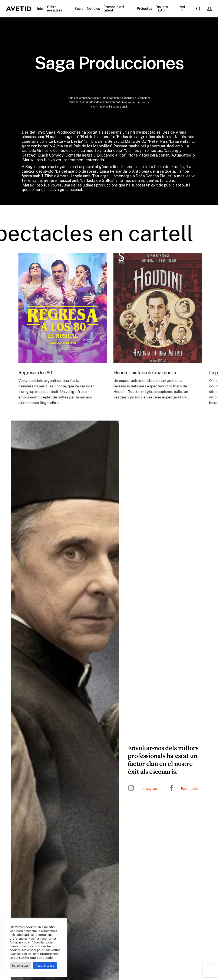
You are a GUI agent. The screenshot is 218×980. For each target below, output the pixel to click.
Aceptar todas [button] (45, 966)
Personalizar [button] (20, 966)
